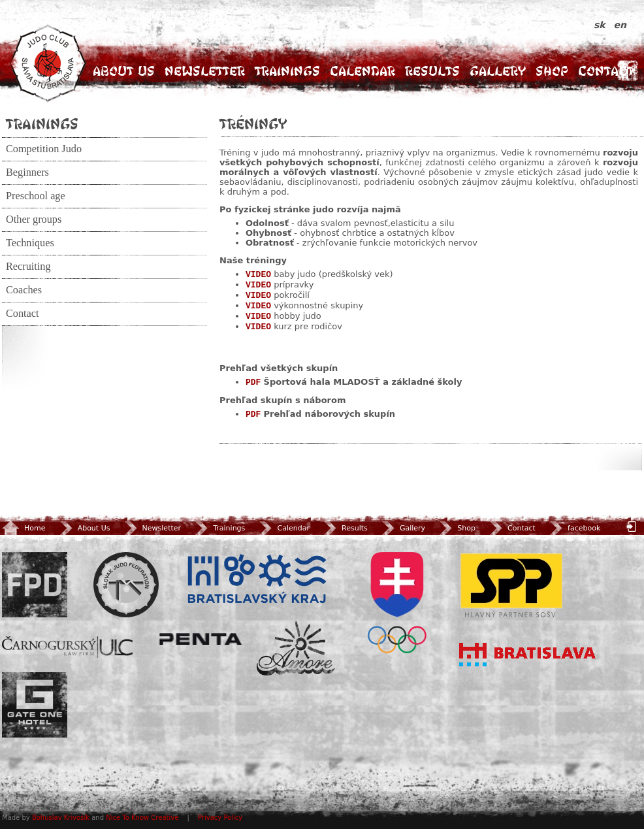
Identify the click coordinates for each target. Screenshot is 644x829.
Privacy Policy (220, 818)
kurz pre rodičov (308, 326)
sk (601, 25)
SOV (397, 603)
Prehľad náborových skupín (330, 414)
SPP (511, 585)
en (620, 25)
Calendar (362, 71)
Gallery (498, 71)
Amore (296, 648)
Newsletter (205, 71)
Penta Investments (201, 639)
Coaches (24, 290)
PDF (253, 382)
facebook (574, 528)
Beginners (27, 172)
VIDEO (258, 275)
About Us (124, 71)
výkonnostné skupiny (318, 305)
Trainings (287, 71)
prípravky (294, 284)
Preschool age (36, 196)
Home (24, 528)
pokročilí (292, 295)
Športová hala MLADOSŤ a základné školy (363, 382)
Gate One (35, 705)
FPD (35, 585)
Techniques (30, 243)
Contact (606, 71)
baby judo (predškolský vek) (333, 274)
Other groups (34, 219)
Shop (552, 71)
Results (432, 71)
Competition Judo (44, 149)
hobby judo (298, 316)
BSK (257, 579)
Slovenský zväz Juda (126, 585)
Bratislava (528, 655)
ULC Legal (67, 647)
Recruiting (28, 267)
